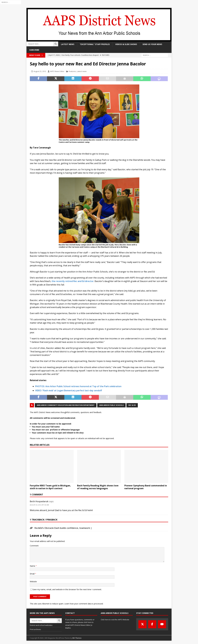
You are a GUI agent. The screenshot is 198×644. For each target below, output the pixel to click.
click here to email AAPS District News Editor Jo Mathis (79, 625)
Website (33, 581)
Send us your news (152, 44)
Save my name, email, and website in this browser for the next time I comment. (67, 589)
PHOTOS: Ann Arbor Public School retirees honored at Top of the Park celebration (78, 386)
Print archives (35, 629)
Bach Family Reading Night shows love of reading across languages (98, 487)
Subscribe (34, 50)
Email (32, 574)
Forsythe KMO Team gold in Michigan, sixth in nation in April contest (50, 487)
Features (72, 71)
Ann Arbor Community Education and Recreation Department (66, 405)
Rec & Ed (132, 405)
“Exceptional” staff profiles (95, 44)
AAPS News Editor (57, 71)
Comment (34, 546)
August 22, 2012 (40, 71)
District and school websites (41, 625)
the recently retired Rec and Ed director (72, 281)
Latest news (68, 44)
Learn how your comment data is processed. (84, 604)
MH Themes (77, 638)
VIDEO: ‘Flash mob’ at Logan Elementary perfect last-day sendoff (69, 390)
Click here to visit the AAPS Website (115, 620)
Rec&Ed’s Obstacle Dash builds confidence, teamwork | (63, 528)
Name (33, 566)
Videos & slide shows (126, 44)
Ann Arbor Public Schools (111, 405)
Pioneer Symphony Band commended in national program (146, 487)
